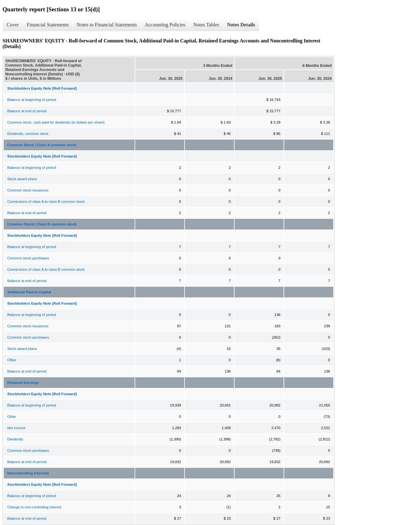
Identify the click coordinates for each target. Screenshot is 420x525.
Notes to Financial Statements (107, 25)
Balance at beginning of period (32, 100)
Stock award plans (22, 179)
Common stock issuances (28, 190)
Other (12, 360)
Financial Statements (48, 25)
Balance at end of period (27, 111)
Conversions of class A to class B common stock (46, 202)
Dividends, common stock (28, 134)
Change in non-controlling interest (34, 507)
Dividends (15, 439)
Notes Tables (206, 25)
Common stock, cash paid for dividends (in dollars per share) (56, 122)
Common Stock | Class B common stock (42, 224)
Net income (16, 428)
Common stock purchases (28, 258)
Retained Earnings (23, 383)
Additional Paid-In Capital (29, 292)
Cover (13, 25)
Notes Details (241, 25)
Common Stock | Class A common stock (42, 145)
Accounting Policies (165, 25)
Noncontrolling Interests (28, 473)
